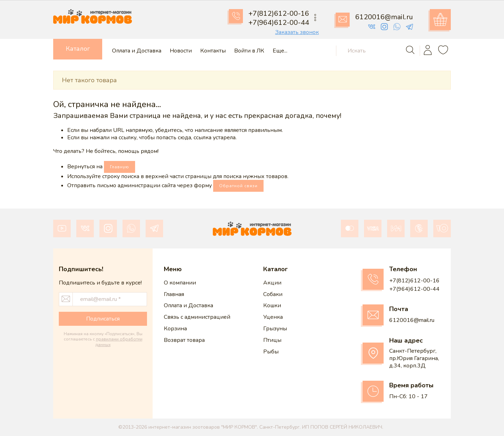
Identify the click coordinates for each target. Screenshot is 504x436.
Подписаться (103, 319)
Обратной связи (238, 186)
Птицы (272, 340)
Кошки (272, 305)
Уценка (273, 317)
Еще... (280, 51)
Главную (120, 167)
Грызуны (275, 329)
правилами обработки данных (119, 342)
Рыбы (271, 352)
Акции (272, 283)
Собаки (273, 294)
